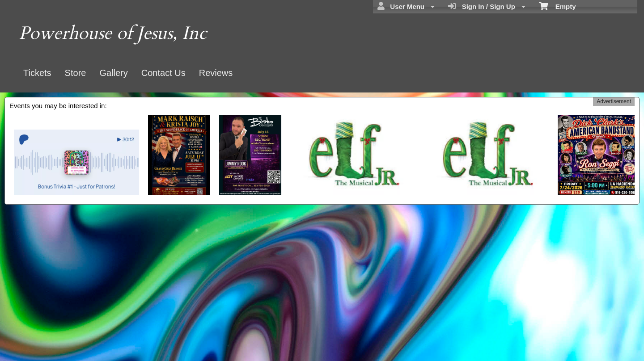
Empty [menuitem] (557, 6)
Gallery (113, 73)
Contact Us (163, 73)
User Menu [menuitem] (406, 6)
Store (76, 73)
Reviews (216, 73)
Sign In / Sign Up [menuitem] (487, 6)
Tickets (37, 73)
